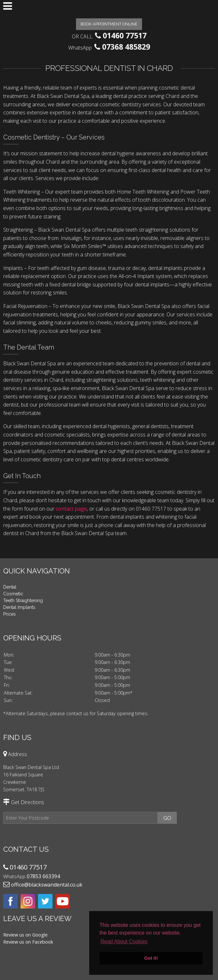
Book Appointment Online (109, 24)
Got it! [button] (151, 958)
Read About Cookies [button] (124, 942)
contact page (71, 509)
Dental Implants (19, 607)
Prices (9, 614)
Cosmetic (13, 594)
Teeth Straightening (23, 600)
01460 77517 (125, 35)
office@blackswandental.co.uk (47, 885)
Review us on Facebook (28, 942)
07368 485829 (126, 47)
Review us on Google (25, 935)
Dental (10, 587)
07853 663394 (43, 876)
